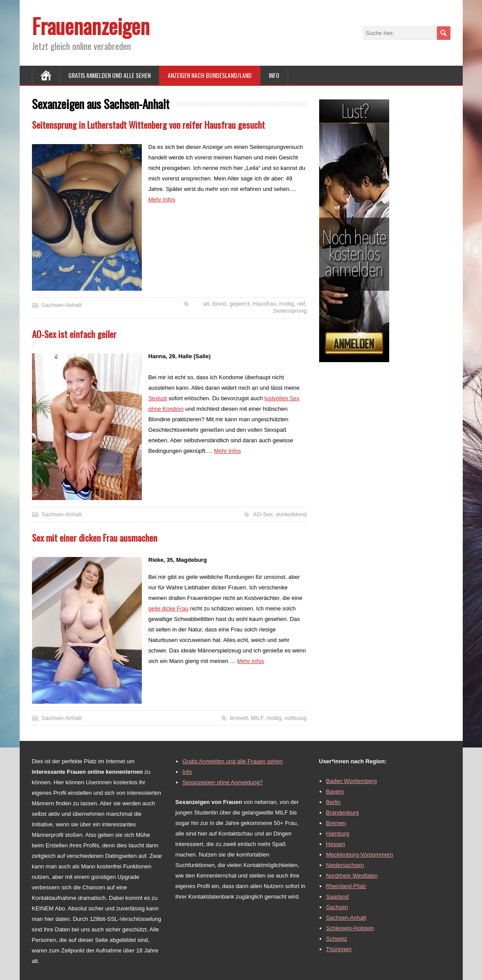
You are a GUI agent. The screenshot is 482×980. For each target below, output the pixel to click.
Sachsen (337, 907)
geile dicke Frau (169, 608)
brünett (239, 718)
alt (206, 304)
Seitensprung (290, 311)
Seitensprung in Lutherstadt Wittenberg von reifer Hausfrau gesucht (148, 125)
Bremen (336, 823)
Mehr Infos (162, 199)
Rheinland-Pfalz (346, 886)
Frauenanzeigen (91, 26)
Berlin (333, 802)
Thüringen (339, 949)
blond (219, 304)
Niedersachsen (345, 865)
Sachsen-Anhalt (62, 305)
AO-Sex (263, 514)
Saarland (338, 897)
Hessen (336, 844)
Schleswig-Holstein (350, 928)
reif (301, 304)
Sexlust (158, 398)
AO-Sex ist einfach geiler (74, 334)
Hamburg (338, 834)
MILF (257, 718)
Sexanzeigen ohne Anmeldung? (223, 782)
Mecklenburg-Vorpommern (360, 855)
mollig (287, 304)
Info (274, 75)
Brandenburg (343, 813)
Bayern (335, 791)
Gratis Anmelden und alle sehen (109, 75)
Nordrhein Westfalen (352, 876)
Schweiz (337, 939)
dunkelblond (291, 514)
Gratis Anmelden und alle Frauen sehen (233, 761)
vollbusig (296, 718)
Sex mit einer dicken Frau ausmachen (95, 538)
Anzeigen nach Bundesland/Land (210, 75)
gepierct (239, 304)
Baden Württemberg (352, 781)
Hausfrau (265, 304)
